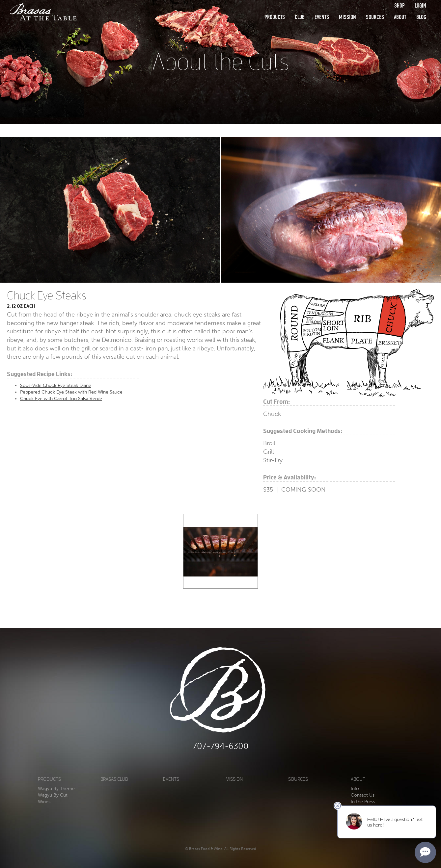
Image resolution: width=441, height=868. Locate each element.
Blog (421, 17)
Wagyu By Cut (53, 795)
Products (275, 17)
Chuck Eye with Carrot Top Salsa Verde (61, 399)
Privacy (358, 815)
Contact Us (363, 795)
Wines (44, 802)
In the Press (363, 802)
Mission (347, 17)
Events (322, 17)
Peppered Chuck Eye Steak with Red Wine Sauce (71, 392)
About (400, 17)
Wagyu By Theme (56, 789)
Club (300, 17)
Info (355, 789)
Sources (375, 17)
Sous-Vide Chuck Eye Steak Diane (56, 385)
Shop (400, 6)
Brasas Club (114, 779)
